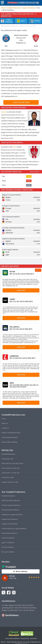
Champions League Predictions (12, 515)
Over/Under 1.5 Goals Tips (11, 473)
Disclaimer (33, 638)
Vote (29, 176)
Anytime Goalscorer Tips (10, 482)
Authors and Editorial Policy (11, 433)
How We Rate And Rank (10, 437)
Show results (34, 172)
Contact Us (5, 428)
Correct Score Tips (8, 477)
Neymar (4, 112)
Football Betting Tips (8, 454)
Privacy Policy (25, 638)
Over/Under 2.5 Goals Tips (11, 468)
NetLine (32, 610)
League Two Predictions (10, 524)
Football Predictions (14, 8)
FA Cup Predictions (8, 547)
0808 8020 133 (16, 610)
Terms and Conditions (12, 638)
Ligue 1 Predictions (29, 8)
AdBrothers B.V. (36, 642)
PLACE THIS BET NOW (21, 102)
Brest (15, 147)
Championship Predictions (11, 510)
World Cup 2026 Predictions (11, 500)
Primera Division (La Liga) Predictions (14, 529)
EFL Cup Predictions (8, 552)
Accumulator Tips (7, 459)
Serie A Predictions (8, 538)
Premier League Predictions (11, 505)
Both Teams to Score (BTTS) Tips (12, 463)
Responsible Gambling (9, 442)
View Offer (21, 290)
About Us (5, 423)
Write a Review (20, 571)
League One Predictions (10, 519)
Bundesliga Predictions (9, 533)
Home (3, 8)
